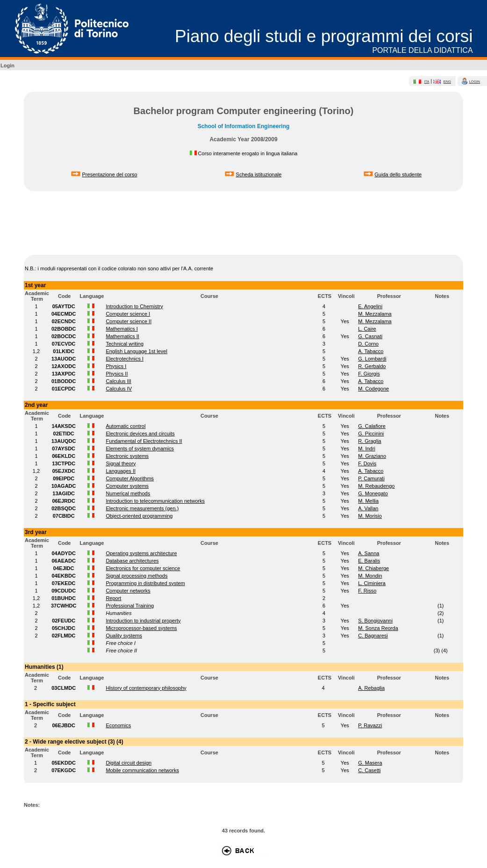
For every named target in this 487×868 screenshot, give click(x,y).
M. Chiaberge (373, 568)
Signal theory (121, 463)
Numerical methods (128, 493)
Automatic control (125, 426)
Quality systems (124, 636)
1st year (35, 285)
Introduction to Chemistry (134, 306)
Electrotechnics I (125, 359)
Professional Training (130, 606)
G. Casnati (370, 336)
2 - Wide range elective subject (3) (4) (74, 742)
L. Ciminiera (372, 583)
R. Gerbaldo (372, 366)
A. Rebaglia (371, 688)
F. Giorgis (369, 374)
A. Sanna (369, 553)
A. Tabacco (371, 351)
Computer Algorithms (130, 478)
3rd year (36, 532)
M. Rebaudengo (376, 486)
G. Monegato (373, 493)
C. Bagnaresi (373, 636)
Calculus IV (119, 389)
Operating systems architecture (141, 553)
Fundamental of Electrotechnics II (144, 441)
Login (7, 65)
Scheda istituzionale (259, 174)
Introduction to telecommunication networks (155, 501)
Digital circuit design (129, 763)
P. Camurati (371, 478)
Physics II (117, 374)
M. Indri (367, 448)
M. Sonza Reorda (378, 628)
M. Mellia (368, 501)
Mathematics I (122, 329)
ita (426, 82)
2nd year (36, 405)
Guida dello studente (398, 174)
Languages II (121, 471)
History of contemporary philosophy (146, 688)
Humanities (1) (44, 667)
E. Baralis (369, 561)
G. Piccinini (371, 434)
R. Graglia (370, 441)
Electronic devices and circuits (140, 434)
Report (113, 598)
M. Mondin (370, 576)
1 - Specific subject (50, 704)
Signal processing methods (136, 576)
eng (447, 82)
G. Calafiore (372, 426)
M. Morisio (370, 516)
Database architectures (132, 561)
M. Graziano (372, 456)
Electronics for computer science (143, 568)
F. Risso (367, 591)
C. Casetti (369, 770)
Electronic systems (127, 456)
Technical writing (125, 344)
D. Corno (368, 344)
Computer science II (129, 321)
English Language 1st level (136, 351)
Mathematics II (122, 336)
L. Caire (367, 329)
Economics (118, 725)
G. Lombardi (372, 359)
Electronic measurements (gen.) (142, 508)
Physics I (116, 366)
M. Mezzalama (375, 314)
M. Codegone (373, 389)
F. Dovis (367, 463)
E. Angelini (370, 306)
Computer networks (128, 591)
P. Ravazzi (370, 725)
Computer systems (127, 486)
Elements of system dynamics (140, 448)
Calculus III (118, 381)
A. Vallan (368, 508)
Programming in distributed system (145, 583)
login (475, 82)
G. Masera (370, 763)
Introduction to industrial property (143, 621)
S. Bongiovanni (375, 621)
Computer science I (128, 314)
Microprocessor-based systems (141, 628)
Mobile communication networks (142, 770)
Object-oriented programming (139, 516)
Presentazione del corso (110, 174)
